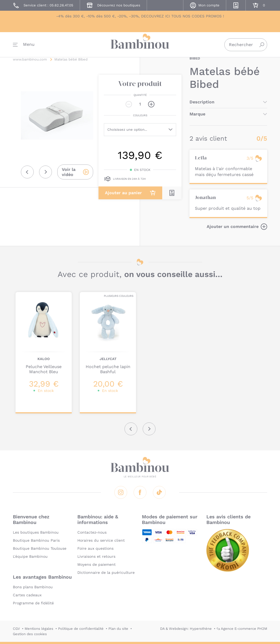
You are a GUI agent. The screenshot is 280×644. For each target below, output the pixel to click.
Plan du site (118, 629)
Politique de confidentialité (81, 629)
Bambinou (140, 46)
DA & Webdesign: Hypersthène (186, 629)
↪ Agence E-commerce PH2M (242, 629)
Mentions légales (39, 629)
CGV (16, 629)
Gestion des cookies (30, 634)
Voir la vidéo (69, 172)
